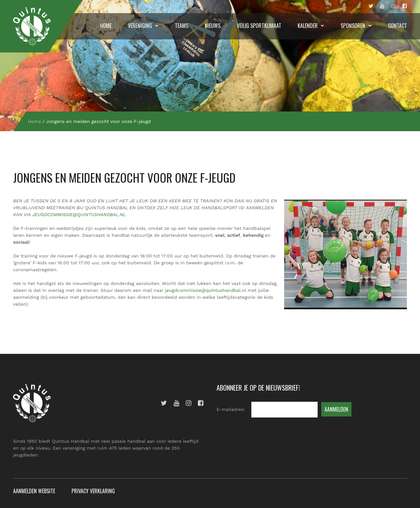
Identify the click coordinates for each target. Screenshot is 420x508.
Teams (182, 26)
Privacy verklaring (93, 491)
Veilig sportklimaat (259, 26)
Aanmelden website (34, 491)
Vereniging (140, 26)
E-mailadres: (231, 409)
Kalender (308, 26)
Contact (398, 26)
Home (106, 26)
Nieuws (213, 26)
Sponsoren (353, 26)
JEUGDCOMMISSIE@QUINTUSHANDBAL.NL (79, 214)
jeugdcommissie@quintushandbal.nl (206, 290)
